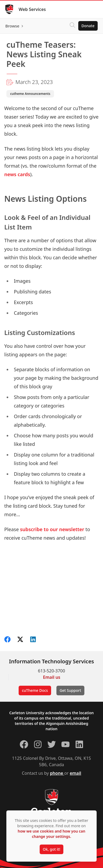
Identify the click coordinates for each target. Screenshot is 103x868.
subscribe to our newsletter (52, 529)
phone (57, 773)
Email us (52, 677)
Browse (12, 26)
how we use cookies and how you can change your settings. (51, 834)
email (75, 773)
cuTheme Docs (35, 690)
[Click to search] (72, 26)
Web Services (32, 9)
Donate (88, 26)
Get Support (70, 690)
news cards (17, 174)
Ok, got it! (51, 849)
